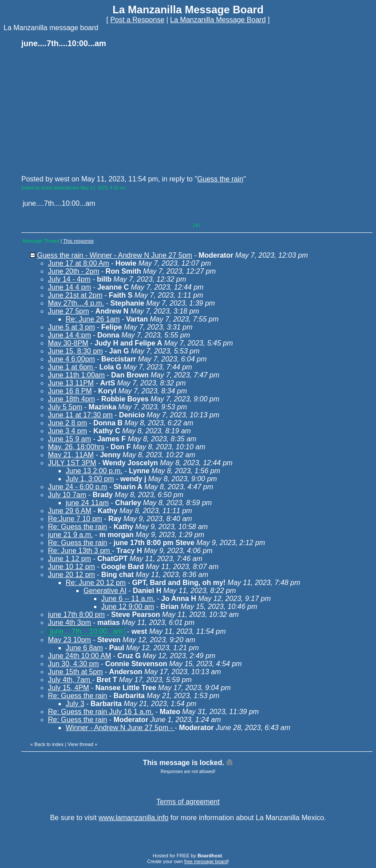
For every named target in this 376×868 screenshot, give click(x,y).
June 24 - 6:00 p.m (77, 487)
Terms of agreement (188, 802)
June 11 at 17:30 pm (80, 415)
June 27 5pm (69, 311)
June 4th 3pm (69, 623)
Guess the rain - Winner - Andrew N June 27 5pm (115, 255)
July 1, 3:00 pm (90, 479)
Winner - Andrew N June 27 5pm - (120, 728)
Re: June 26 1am (93, 319)
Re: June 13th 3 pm (80, 551)
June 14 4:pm (69, 335)
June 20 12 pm (71, 575)
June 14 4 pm (69, 287)
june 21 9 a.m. (70, 535)
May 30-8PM (68, 343)
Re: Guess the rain (77, 527)
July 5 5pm (65, 407)
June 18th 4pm (71, 399)
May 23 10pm (69, 640)
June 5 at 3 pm (71, 327)
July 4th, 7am (70, 680)
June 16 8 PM (70, 391)
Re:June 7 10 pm (75, 519)
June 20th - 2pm (74, 271)
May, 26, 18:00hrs (76, 447)
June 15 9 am (69, 439)
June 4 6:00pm (71, 359)
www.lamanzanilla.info (133, 818)
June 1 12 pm (69, 559)
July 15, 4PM (68, 688)
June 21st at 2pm (75, 295)
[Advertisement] (88, 111)
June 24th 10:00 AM (79, 656)
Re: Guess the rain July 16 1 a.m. (101, 712)
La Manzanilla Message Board (218, 20)
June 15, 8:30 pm (75, 351)
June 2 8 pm (67, 423)
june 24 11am (87, 503)
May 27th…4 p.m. (76, 303)
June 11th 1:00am (76, 375)
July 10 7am (67, 495)
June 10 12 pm (71, 567)
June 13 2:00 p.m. (94, 471)
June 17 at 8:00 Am (79, 263)
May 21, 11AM (71, 455)
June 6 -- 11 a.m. (128, 599)
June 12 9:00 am (128, 607)
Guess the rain (220, 179)
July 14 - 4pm (69, 279)
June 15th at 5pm (75, 672)
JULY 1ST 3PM (72, 463)
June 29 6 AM (70, 511)
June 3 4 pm (67, 431)
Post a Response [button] (137, 20)
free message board (206, 861)
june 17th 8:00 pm (76, 615)
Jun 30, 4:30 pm (73, 664)
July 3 (75, 704)
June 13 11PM (71, 383)
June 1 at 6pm (71, 367)
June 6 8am (84, 648)
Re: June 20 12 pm (96, 583)
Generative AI (105, 591)
